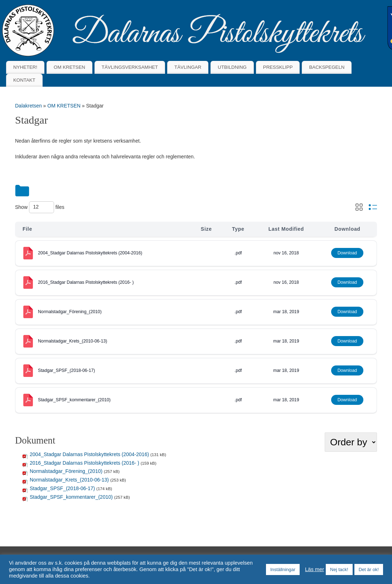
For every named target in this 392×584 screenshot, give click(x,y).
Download (347, 253)
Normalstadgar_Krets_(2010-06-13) (72, 341)
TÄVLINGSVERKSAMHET (130, 67)
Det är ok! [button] (369, 569)
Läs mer (314, 569)
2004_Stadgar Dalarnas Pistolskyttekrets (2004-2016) (90, 253)
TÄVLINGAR (188, 67)
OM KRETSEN (69, 67)
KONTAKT (24, 80)
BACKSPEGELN (327, 67)
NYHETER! (25, 67)
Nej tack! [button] (339, 569)
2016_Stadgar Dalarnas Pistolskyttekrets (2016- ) (86, 282)
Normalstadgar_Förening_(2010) (70, 312)
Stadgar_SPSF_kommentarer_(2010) (74, 400)
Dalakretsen (28, 106)
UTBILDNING (232, 67)
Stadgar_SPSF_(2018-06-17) (66, 370)
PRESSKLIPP (278, 67)
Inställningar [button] (283, 569)
